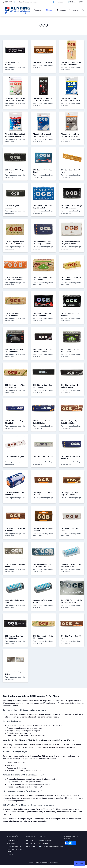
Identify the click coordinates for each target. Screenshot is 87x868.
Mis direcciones (32, 846)
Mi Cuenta (30, 840)
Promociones (74, 10)
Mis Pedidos (30, 843)
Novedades (62, 10)
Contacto (10, 854)
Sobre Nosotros (13, 840)
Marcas (49, 10)
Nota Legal (11, 843)
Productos (37, 10)
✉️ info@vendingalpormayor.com (25, 2)
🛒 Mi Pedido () (76, 2)
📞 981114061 (7, 2)
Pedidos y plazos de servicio (14, 850)
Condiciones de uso (14, 846)
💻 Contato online (45, 840)
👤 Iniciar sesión (58, 2)
